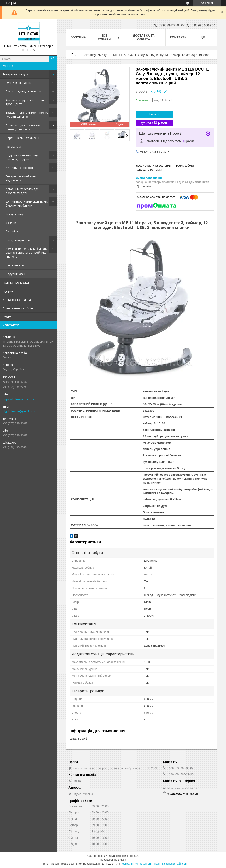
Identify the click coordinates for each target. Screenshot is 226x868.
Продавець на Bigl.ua (113, 860)
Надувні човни (16, 274)
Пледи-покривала (18, 240)
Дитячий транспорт (19, 168)
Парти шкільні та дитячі (22, 138)
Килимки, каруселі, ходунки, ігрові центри (25, 102)
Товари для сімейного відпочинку (21, 178)
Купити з (154, 123)
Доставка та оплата (17, 300)
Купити (154, 114)
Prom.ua (134, 856)
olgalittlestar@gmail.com (19, 411)
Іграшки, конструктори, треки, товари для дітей (27, 115)
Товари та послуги (16, 74)
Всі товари (104, 37)
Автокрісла (13, 146)
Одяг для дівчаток (18, 83)
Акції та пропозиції (16, 282)
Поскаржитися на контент (136, 864)
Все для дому (15, 214)
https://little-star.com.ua (19, 399)
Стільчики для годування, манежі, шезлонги (23, 127)
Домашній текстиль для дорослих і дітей (22, 191)
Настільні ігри (15, 265)
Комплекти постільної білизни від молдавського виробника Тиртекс (27, 253)
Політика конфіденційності (170, 864)
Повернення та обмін (18, 308)
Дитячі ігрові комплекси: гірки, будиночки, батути (27, 203)
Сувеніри (12, 231)
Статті (7, 317)
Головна (78, 37)
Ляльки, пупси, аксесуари (23, 91)
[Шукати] (53, 59)
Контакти (178, 37)
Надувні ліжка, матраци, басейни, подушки (22, 157)
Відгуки (8, 291)
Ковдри (11, 223)
